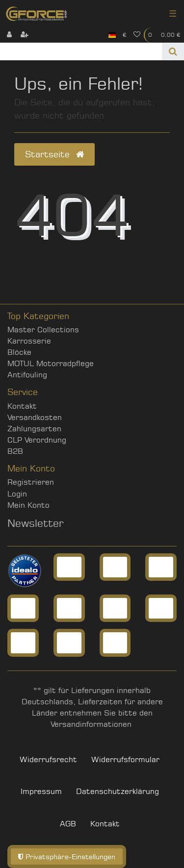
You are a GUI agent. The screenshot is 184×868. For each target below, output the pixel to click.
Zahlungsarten (34, 429)
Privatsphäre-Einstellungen (67, 856)
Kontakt (22, 406)
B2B (15, 451)
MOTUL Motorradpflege (51, 363)
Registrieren (31, 482)
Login (17, 494)
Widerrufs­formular (125, 759)
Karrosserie (29, 341)
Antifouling (27, 375)
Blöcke (19, 352)
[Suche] (173, 51)
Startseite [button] (54, 154)
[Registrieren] (25, 35)
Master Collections (43, 330)
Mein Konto (28, 505)
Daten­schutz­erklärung (118, 791)
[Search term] (81, 51)
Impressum (41, 791)
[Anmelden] (9, 35)
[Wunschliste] (137, 35)
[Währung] (125, 35)
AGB (68, 824)
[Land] (112, 35)
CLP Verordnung (37, 440)
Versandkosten (35, 417)
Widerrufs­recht (48, 759)
